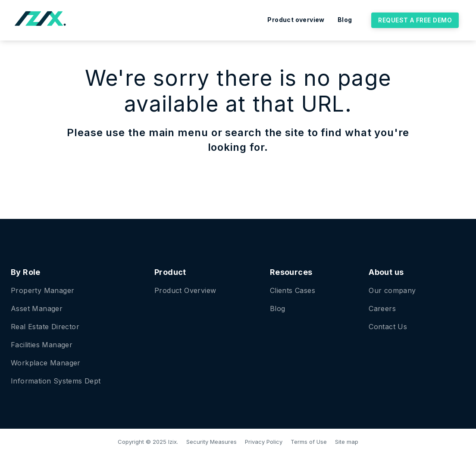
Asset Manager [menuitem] (37, 309)
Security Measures (211, 442)
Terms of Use (309, 442)
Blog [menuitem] (345, 20)
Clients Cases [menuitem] (293, 290)
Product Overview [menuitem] (185, 290)
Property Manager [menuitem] (42, 290)
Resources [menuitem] (291, 272)
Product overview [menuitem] (296, 20)
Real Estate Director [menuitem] (45, 327)
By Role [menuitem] (26, 272)
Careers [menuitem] (382, 309)
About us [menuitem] (386, 272)
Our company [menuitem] (392, 290)
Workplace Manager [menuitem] (46, 363)
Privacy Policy (264, 442)
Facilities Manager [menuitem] (42, 345)
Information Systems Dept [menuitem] (56, 381)
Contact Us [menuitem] (388, 327)
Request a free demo (415, 20)
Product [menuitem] (170, 272)
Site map (347, 442)
